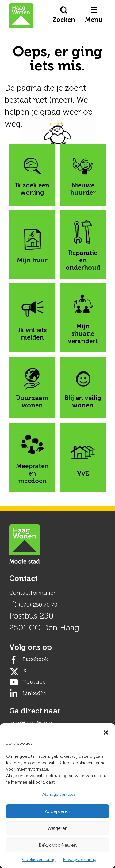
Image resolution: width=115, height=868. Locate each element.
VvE (83, 457)
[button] (106, 731)
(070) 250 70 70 (38, 605)
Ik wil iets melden (32, 318)
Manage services (59, 794)
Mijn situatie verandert (83, 318)
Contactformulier (32, 593)
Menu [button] (94, 15)
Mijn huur (32, 244)
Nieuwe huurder (83, 175)
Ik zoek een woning (32, 175)
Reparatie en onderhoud (83, 244)
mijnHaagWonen (32, 723)
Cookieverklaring (39, 860)
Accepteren (57, 811)
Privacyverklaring (80, 860)
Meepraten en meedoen (32, 457)
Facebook (35, 659)
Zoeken (64, 15)
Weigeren (58, 828)
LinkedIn (34, 693)
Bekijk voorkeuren (58, 845)
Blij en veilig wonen (83, 387)
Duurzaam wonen (32, 387)
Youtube (34, 682)
